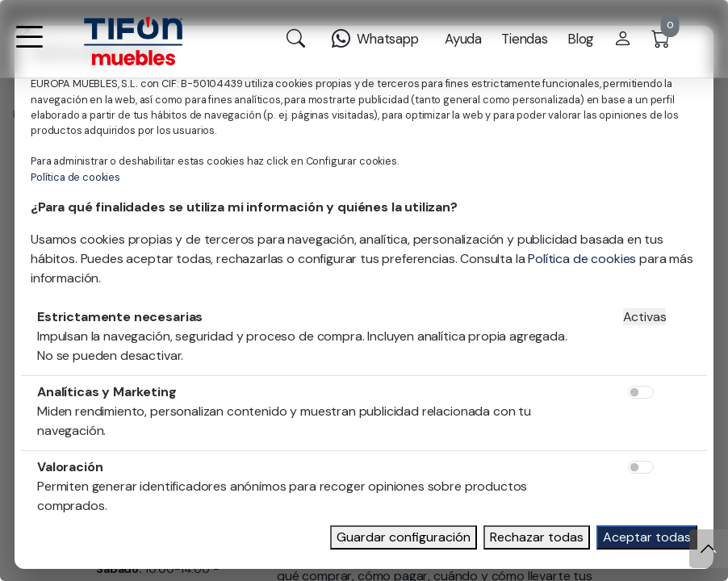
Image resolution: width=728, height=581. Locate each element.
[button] (29, 47)
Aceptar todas (647, 537)
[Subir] (709, 549)
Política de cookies (75, 177)
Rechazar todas (537, 537)
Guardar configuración (404, 537)
